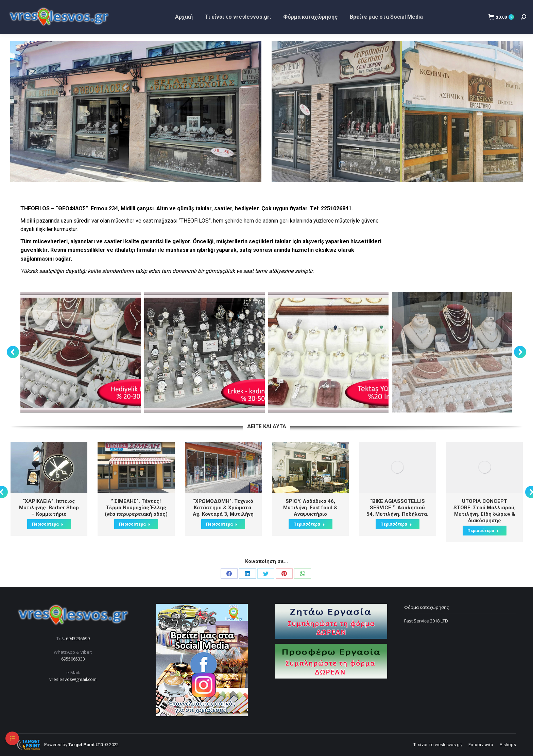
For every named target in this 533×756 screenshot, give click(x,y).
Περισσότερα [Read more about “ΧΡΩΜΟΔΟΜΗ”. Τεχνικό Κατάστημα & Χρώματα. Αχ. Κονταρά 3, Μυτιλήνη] (222, 524)
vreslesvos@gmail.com (73, 679)
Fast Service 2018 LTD (426, 621)
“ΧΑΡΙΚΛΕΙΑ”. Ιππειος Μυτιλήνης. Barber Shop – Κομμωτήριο (49, 508)
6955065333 (73, 659)
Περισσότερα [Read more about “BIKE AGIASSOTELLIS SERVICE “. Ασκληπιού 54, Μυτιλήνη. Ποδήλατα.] (396, 524)
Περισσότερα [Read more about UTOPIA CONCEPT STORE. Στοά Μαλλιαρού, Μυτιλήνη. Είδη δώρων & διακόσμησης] (483, 531)
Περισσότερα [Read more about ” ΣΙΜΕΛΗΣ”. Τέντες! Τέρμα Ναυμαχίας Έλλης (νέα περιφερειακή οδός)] (135, 524)
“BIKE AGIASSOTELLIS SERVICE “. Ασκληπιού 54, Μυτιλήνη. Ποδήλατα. (397, 508)
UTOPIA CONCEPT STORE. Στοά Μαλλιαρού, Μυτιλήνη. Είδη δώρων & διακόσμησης (485, 511)
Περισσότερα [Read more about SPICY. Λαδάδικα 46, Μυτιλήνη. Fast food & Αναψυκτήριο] (309, 524)
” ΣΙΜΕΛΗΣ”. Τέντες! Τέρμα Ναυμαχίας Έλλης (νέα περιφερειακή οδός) (136, 508)
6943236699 (78, 638)
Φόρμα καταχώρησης (426, 607)
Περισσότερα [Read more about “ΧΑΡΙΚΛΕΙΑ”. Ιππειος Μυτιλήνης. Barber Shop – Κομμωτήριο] (48, 524)
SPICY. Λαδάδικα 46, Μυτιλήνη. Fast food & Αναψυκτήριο (310, 508)
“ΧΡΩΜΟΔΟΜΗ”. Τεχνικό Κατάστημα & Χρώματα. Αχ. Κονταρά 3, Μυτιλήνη (223, 508)
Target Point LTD (86, 745)
